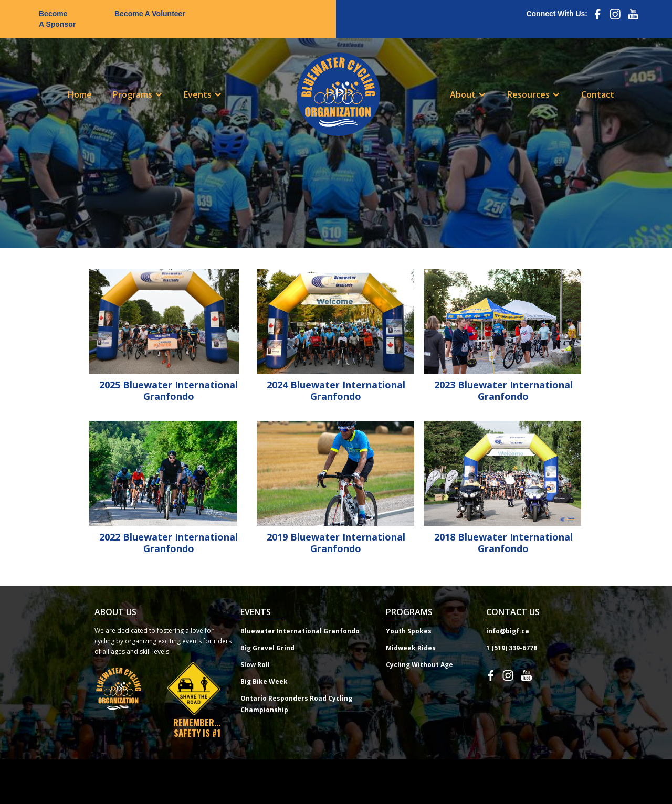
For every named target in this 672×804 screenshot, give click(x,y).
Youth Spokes (409, 631)
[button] (138, 94)
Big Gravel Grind (267, 648)
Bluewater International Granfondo (300, 631)
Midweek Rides (411, 648)
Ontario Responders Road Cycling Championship (296, 704)
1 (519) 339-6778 (512, 648)
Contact (598, 94)
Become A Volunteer (150, 14)
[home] (338, 94)
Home (80, 94)
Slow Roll (255, 665)
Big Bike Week (264, 681)
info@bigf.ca (508, 631)
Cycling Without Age (419, 665)
